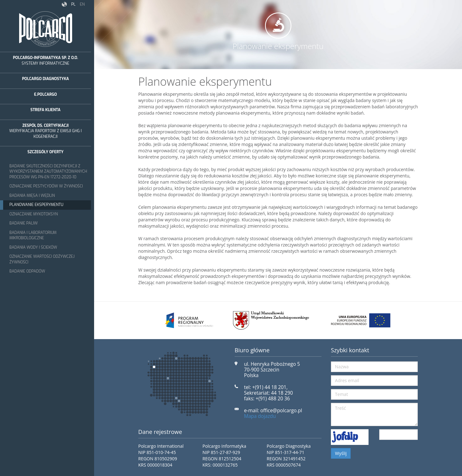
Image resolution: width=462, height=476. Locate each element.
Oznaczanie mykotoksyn (34, 214)
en (82, 4)
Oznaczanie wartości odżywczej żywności (42, 259)
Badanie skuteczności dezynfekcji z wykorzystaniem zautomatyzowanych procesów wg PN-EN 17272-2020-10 (48, 172)
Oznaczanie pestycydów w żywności (46, 186)
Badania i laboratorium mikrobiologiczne (33, 235)
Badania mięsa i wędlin (32, 196)
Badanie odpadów (27, 271)
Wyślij (341, 453)
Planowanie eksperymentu (36, 205)
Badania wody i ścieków (33, 247)
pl (73, 4)
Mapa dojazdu (260, 416)
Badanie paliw (24, 223)
